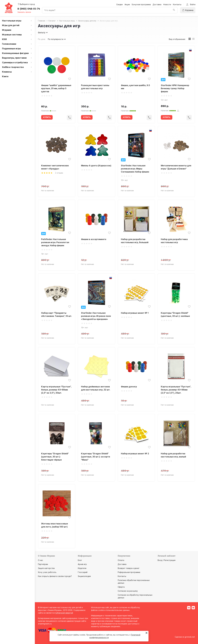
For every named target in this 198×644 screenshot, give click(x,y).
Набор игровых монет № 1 (135, 313)
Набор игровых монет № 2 (135, 454)
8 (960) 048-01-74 (29, 9)
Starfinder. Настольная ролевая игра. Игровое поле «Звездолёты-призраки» (96, 316)
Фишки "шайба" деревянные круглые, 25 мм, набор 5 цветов (56, 88)
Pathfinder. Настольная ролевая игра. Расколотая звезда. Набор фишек (55, 242)
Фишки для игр (129, 387)
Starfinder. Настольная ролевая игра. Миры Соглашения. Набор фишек (135, 169)
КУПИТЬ (47, 117)
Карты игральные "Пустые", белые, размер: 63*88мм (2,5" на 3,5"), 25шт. (176, 390)
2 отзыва (59, 173)
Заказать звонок (24, 12)
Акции (127, 4)
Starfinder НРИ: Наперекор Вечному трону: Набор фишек (175, 88)
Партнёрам (43, 564)
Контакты (177, 4)
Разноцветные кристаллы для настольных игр (95, 87)
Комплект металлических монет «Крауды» (55, 167)
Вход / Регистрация (167, 560)
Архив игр (82, 564)
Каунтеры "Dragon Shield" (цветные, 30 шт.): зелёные (175, 314)
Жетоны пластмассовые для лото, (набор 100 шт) (55, 525)
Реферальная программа (129, 572)
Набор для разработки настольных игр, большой (135, 241)
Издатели (82, 568)
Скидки (119, 4)
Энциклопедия (84, 576)
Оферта (121, 587)
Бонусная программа (141, 4)
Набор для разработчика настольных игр (174, 241)
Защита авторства (46, 568)
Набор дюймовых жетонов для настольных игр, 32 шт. (96, 388)
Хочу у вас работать (47, 572)
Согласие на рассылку (128, 591)
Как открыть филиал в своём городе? (55, 576)
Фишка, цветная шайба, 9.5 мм (135, 87)
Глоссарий (83, 572)
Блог (80, 560)
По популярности (57, 39)
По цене (42, 39)
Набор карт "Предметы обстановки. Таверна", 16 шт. (56, 314)
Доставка (157, 4)
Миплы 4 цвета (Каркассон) (96, 166)
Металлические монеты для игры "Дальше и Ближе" (176, 167)
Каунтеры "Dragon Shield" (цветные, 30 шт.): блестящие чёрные (55, 457)
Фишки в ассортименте (94, 239)
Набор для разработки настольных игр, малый (173, 455)
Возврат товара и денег (129, 568)
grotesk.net (190, 637)
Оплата (121, 560)
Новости (167, 4)
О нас (40, 560)
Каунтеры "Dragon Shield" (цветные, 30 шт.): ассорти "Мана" (96, 457)
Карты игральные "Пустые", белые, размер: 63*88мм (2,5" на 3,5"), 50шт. (56, 390)
